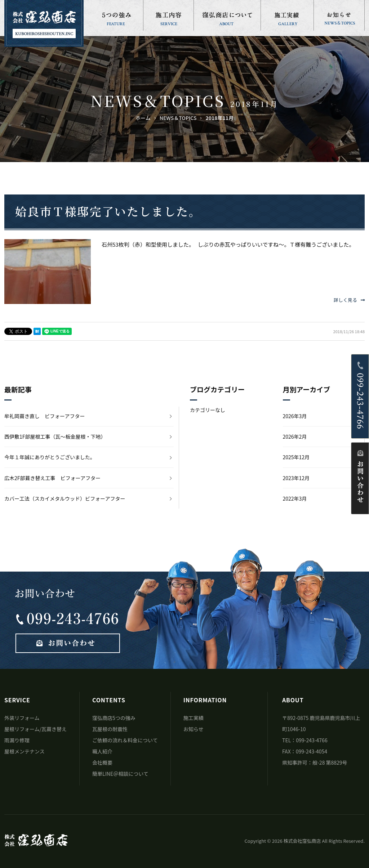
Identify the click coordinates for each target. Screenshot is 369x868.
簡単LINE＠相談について (120, 774)
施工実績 (194, 718)
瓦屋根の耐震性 (110, 729)
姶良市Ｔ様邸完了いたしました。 (108, 211)
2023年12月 (296, 478)
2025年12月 (296, 457)
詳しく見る (349, 300)
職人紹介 (102, 751)
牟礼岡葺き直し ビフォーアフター (45, 416)
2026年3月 (295, 416)
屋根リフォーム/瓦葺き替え (35, 729)
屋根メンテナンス (25, 751)
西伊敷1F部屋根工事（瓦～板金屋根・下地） (55, 437)
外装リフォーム (22, 718)
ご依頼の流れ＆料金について (125, 740)
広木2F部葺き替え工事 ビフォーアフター (52, 478)
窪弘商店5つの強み (114, 718)
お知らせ (194, 729)
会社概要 (102, 762)
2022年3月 (295, 498)
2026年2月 (295, 437)
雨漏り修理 (17, 740)
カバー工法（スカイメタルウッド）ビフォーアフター (65, 498)
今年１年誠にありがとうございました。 (50, 457)
